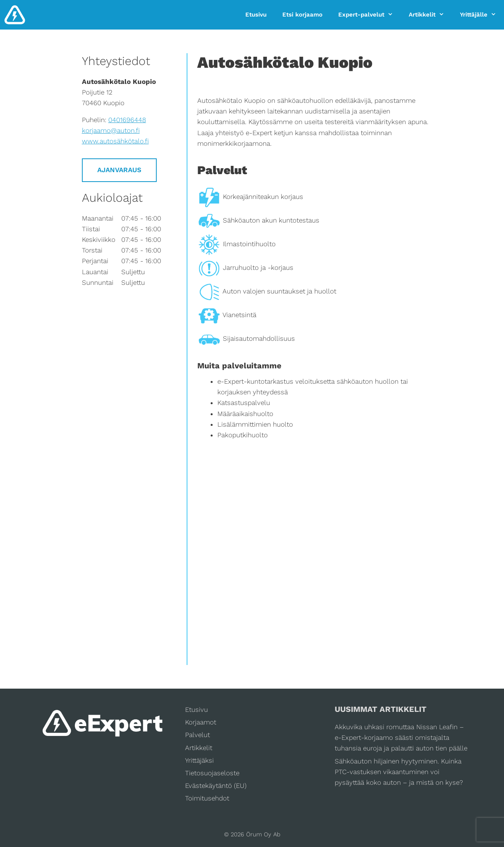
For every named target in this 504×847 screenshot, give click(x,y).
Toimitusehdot (207, 798)
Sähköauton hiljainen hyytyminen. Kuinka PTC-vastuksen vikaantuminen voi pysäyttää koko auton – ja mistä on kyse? (399, 772)
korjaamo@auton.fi (111, 130)
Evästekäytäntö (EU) (216, 786)
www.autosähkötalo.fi (115, 141)
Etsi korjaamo (302, 15)
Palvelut (197, 735)
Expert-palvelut (370, 15)
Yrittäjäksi (199, 760)
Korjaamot (201, 722)
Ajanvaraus (119, 170)
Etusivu (256, 15)
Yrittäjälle (482, 15)
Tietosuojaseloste (212, 773)
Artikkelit (430, 15)
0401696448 (127, 120)
